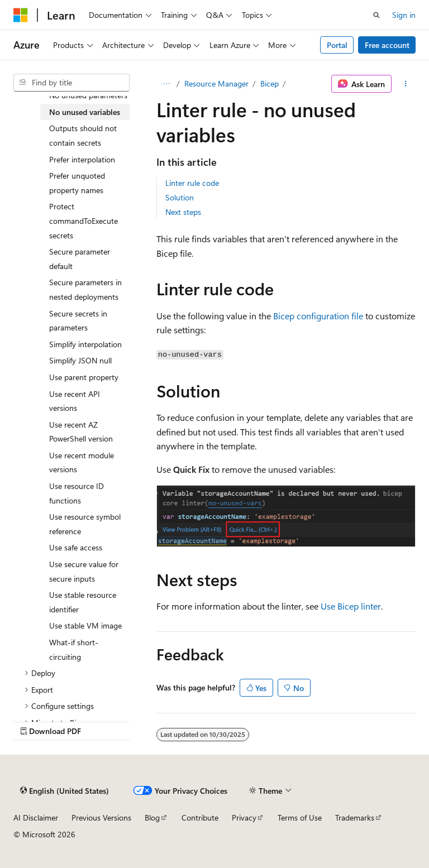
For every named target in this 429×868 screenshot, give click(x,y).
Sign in (404, 15)
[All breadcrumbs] (166, 84)
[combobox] (71, 83)
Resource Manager (216, 83)
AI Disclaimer (36, 817)
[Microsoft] (21, 15)
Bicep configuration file (318, 316)
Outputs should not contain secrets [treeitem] (83, 135)
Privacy (244, 817)
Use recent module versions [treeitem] (82, 462)
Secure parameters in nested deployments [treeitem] (85, 289)
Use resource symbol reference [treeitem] (85, 524)
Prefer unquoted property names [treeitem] (77, 183)
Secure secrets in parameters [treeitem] (78, 321)
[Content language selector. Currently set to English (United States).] (65, 791)
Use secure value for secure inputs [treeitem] (84, 571)
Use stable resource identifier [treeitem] (83, 602)
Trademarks (355, 817)
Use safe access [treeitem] (76, 547)
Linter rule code (192, 183)
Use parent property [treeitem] (84, 377)
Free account (387, 45)
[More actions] (406, 84)
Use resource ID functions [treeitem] (77, 493)
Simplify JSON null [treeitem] (80, 360)
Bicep (270, 83)
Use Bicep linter (351, 606)
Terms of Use (300, 817)
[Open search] (376, 15)
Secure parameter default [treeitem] (80, 259)
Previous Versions (101, 817)
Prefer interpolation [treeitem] (82, 159)
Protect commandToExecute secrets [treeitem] (84, 220)
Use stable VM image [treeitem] (85, 625)
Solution (180, 197)
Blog (152, 817)
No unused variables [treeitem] (85, 112)
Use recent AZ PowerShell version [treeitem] (81, 432)
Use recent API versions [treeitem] (75, 401)
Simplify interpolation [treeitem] (85, 344)
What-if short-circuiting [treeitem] (74, 649)
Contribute (200, 817)
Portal (337, 45)
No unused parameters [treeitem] (88, 95)
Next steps (183, 212)
